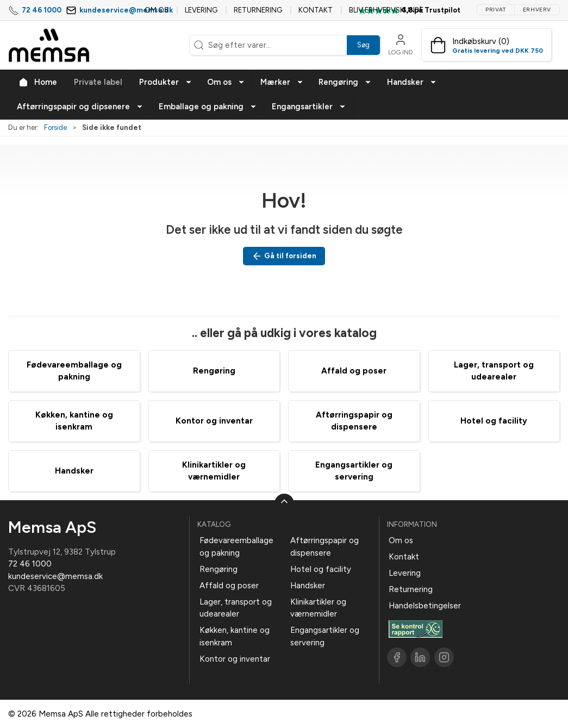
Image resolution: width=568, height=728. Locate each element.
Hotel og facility (494, 421)
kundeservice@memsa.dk (126, 10)
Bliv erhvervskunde (386, 10)
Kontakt (316, 10)
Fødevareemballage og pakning (236, 547)
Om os (157, 10)
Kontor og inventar (214, 421)
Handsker (74, 471)
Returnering (258, 10)
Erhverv (537, 10)
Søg (363, 45)
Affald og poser (354, 371)
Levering (201, 10)
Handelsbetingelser (425, 606)
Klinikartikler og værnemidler (318, 608)
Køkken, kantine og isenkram (235, 636)
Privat (496, 10)
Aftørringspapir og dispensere (324, 547)
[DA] (49, 45)
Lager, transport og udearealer (236, 608)
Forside (55, 127)
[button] (165, 82)
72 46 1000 (42, 10)
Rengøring (214, 371)
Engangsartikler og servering (325, 636)
